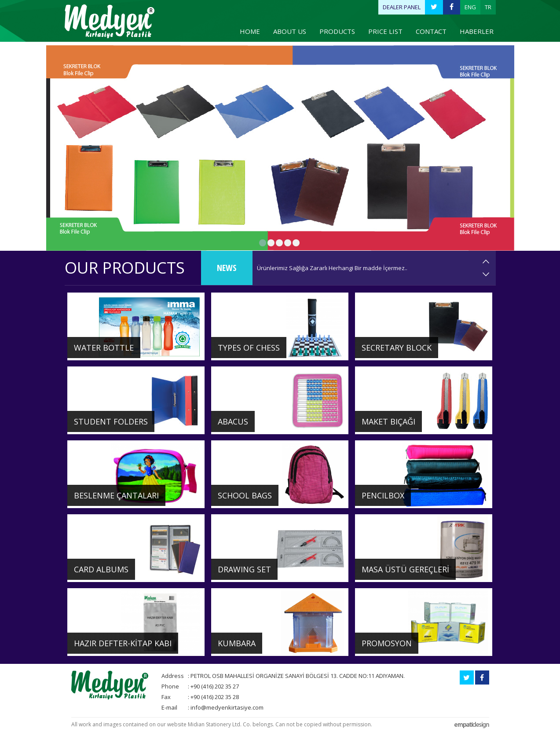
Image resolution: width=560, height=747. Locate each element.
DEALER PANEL (402, 7)
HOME (250, 31)
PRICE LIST (385, 31)
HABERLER (477, 31)
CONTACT (431, 31)
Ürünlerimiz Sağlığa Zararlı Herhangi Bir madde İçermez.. (332, 268)
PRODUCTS (337, 31)
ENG (470, 7)
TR (488, 7)
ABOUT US (290, 31)
